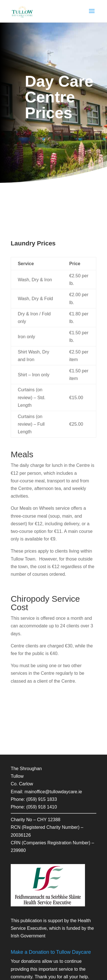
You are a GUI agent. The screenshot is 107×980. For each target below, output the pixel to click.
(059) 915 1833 (42, 799)
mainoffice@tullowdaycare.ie (53, 792)
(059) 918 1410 (42, 807)
